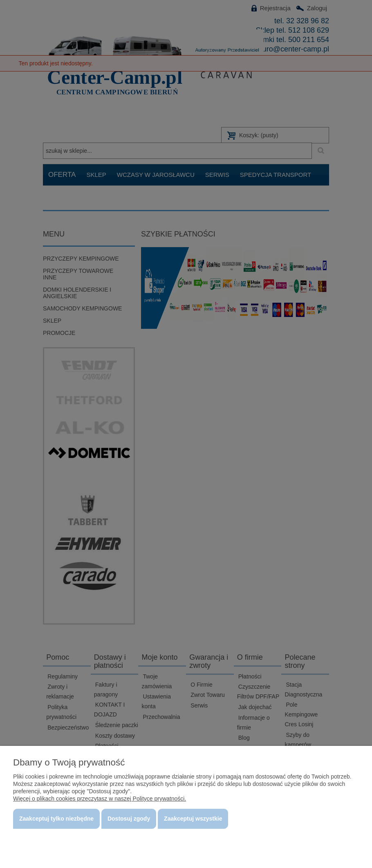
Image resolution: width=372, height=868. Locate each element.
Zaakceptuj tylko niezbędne (56, 819)
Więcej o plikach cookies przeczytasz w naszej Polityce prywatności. (100, 799)
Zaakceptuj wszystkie (193, 819)
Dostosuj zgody (129, 819)
